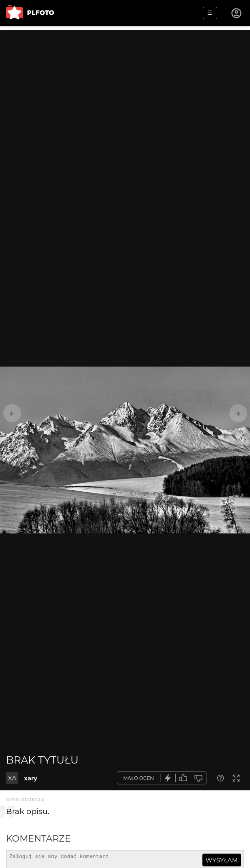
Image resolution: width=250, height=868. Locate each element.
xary (31, 778)
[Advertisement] (125, 86)
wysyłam (222, 860)
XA (12, 778)
